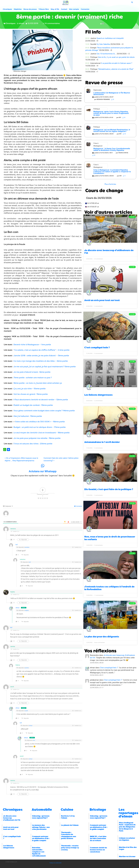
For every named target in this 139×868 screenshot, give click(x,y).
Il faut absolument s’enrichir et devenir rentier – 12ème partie (41, 400)
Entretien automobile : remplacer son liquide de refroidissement (39, 852)
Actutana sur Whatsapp (43, 471)
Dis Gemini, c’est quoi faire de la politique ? (109, 489)
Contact (64, 9)
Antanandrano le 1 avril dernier (102, 442)
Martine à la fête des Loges (128, 848)
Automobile (42, 810)
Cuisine (67, 810)
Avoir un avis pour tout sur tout (102, 300)
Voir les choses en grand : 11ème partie (31, 394)
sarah (26, 711)
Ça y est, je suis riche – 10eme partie (30, 389)
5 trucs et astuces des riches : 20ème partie (33, 444)
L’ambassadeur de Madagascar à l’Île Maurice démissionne (112, 94)
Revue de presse (30, 9)
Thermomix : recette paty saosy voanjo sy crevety (70, 848)
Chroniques (7, 9)
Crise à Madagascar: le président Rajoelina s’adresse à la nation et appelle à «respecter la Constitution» (112, 172)
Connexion (85, 9)
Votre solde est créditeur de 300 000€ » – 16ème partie (40, 422)
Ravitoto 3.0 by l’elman (68, 817)
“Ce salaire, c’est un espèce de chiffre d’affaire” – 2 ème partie (42, 350)
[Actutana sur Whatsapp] (43, 466)
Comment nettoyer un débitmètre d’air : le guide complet (41, 838)
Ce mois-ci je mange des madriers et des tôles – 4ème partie (41, 361)
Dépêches (18, 9)
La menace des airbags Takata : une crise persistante (41, 827)
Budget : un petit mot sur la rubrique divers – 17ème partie (40, 427)
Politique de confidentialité (55, 863)
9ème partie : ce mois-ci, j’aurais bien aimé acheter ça (38, 383)
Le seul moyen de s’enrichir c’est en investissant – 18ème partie (42, 433)
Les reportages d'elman (128, 813)
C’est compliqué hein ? (97, 348)
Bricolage (98, 810)
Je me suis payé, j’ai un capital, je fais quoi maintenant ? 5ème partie (45, 367)
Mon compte (74, 9)
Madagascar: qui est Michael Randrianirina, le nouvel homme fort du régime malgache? (112, 131)
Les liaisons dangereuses (98, 395)
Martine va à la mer (127, 857)
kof (17, 545)
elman (18, 608)
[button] (110, 184)
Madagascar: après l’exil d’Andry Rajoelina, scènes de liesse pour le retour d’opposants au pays (111, 113)
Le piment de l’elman (70, 825)
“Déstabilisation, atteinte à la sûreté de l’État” (116, 69)
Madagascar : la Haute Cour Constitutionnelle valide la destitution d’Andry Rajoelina (112, 149)
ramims (27, 668)
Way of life (55, 9)
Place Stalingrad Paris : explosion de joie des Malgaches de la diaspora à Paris (127, 827)
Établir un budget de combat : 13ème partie (33, 405)
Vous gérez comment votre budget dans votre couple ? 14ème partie (44, 411)
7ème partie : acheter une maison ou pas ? (33, 378)
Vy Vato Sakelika (103, 44)
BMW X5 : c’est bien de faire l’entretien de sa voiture (98, 838)
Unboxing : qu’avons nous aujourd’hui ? (41, 817)
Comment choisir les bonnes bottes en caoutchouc (98, 850)
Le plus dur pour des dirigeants (102, 637)
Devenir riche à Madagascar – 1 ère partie (32, 345)
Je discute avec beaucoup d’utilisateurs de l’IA (12, 818)
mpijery (27, 610)
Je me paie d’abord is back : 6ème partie (32, 372)
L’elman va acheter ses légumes (127, 839)
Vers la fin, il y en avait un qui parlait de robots (116, 57)
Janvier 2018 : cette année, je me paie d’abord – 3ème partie (41, 356)
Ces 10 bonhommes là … (106, 54)
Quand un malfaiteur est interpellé (110, 38)
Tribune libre (44, 9)
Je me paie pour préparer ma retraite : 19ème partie (37, 438)
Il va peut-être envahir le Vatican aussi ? (117, 63)
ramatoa (27, 547)
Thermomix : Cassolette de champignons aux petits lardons (69, 835)
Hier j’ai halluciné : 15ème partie (28, 416)
